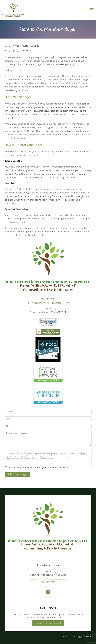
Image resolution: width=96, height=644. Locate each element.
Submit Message (17, 474)
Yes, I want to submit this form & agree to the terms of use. (38, 467)
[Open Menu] (92, 10)
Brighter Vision (84, 637)
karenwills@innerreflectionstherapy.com (48, 303)
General (35, 46)
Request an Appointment (48, 623)
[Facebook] (48, 592)
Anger (25, 46)
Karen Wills (14, 46)
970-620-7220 (48, 299)
